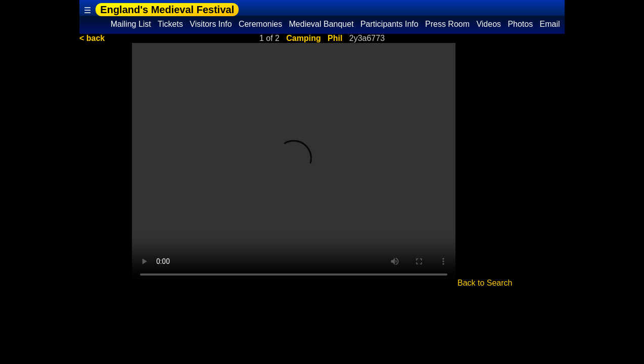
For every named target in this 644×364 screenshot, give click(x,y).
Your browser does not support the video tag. (294, 164)
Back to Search (485, 283)
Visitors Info (211, 24)
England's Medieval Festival (167, 10)
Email (550, 24)
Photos (520, 24)
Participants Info (390, 24)
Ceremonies (260, 24)
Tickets (171, 24)
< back (92, 38)
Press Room (448, 24)
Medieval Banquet (321, 24)
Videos (489, 24)
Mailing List (131, 24)
